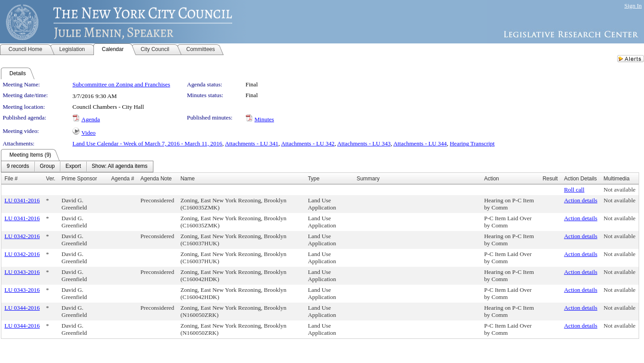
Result (550, 179)
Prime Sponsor (79, 179)
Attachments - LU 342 (308, 143)
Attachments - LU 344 (420, 143)
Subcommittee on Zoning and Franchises (121, 84)
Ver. (51, 179)
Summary (368, 179)
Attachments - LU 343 (364, 143)
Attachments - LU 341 (252, 143)
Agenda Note (156, 179)
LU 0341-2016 (22, 200)
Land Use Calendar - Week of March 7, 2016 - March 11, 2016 (147, 143)
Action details (580, 200)
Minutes (264, 119)
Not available (620, 190)
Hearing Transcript (472, 143)
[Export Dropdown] (73, 167)
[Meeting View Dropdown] (120, 167)
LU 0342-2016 (22, 236)
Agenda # (123, 179)
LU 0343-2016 (22, 272)
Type (314, 179)
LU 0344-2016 (22, 308)
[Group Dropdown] (47, 167)
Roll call (574, 190)
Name (187, 179)
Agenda (91, 119)
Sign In (633, 6)
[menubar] (77, 167)
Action (491, 179)
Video (89, 133)
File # (11, 179)
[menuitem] (18, 167)
